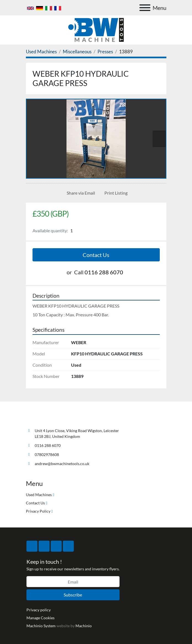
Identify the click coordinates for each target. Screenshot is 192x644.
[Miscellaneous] (77, 52)
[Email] (73, 582)
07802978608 (47, 454)
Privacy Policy (38, 511)
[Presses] (105, 52)
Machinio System (41, 626)
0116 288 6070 (104, 272)
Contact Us (96, 255)
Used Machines (39, 495)
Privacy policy (39, 610)
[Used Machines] (41, 52)
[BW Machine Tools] (44, 418)
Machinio (84, 626)
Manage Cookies (40, 618)
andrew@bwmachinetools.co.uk (62, 464)
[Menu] (145, 8)
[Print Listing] (115, 193)
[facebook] (32, 546)
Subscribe (73, 595)
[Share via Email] (80, 193)
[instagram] (56, 546)
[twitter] (44, 546)
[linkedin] (68, 546)
